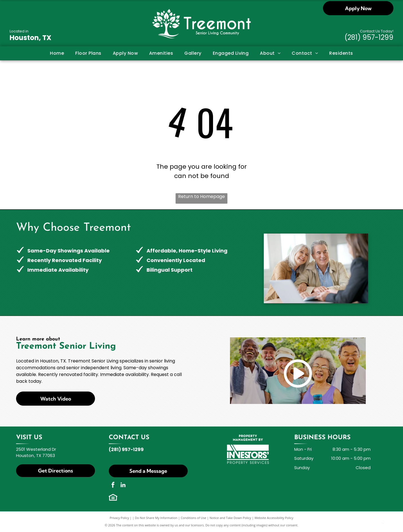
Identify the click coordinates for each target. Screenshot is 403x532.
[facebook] (113, 486)
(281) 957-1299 (369, 37)
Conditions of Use (193, 518)
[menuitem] (57, 53)
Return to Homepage (201, 196)
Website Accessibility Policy (274, 518)
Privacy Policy (119, 518)
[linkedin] (123, 486)
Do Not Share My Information (156, 518)
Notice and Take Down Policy (231, 518)
